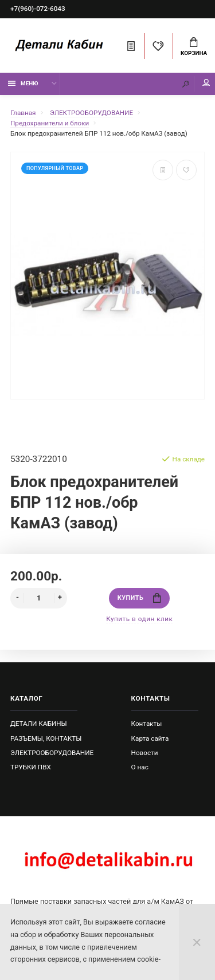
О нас (140, 767)
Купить (139, 598)
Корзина (194, 47)
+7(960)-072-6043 (38, 9)
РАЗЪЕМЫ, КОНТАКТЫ (46, 738)
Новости (145, 753)
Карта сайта (150, 738)
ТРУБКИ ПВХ (31, 767)
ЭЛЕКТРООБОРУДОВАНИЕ (52, 753)
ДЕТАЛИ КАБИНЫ (39, 724)
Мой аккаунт (206, 83)
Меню (23, 83)
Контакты (147, 724)
